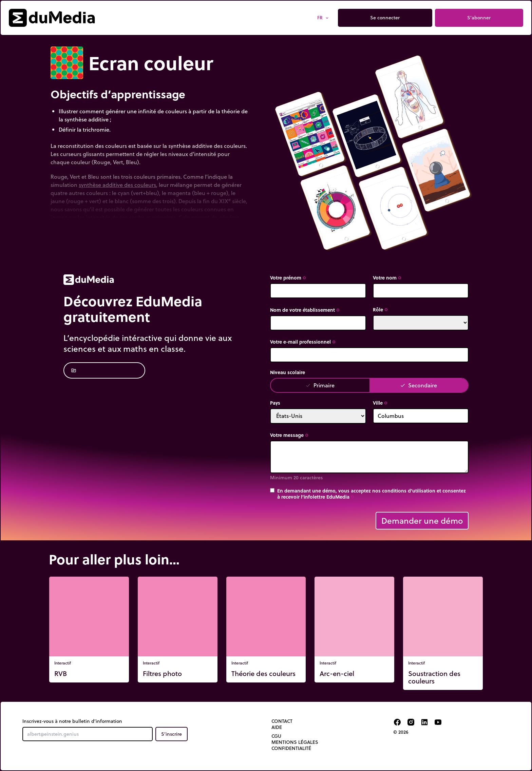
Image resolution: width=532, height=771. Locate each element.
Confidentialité (291, 748)
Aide (277, 727)
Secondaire (419, 385)
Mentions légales (295, 742)
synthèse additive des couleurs (117, 185)
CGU (276, 736)
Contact (282, 721)
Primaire (320, 385)
